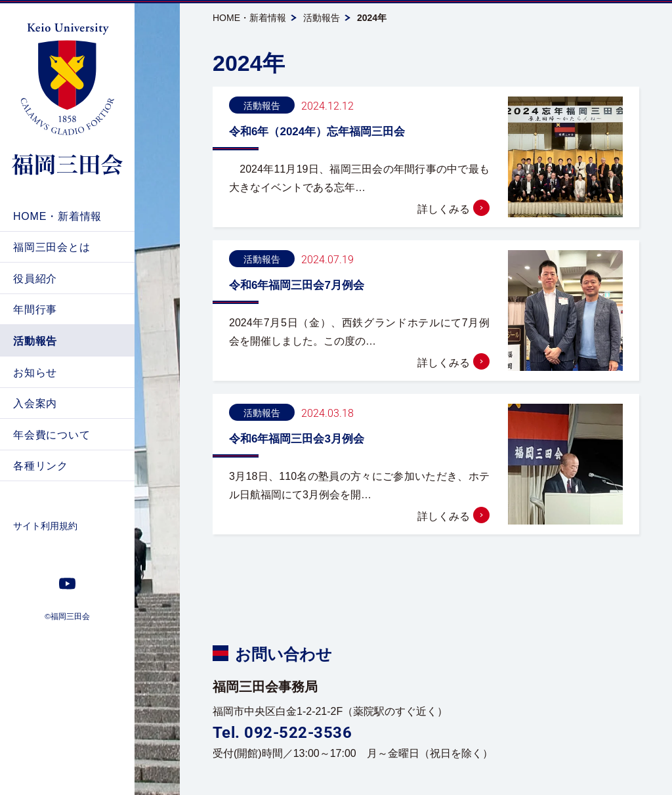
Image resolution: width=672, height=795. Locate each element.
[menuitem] (67, 216)
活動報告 (322, 18)
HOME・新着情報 (249, 18)
